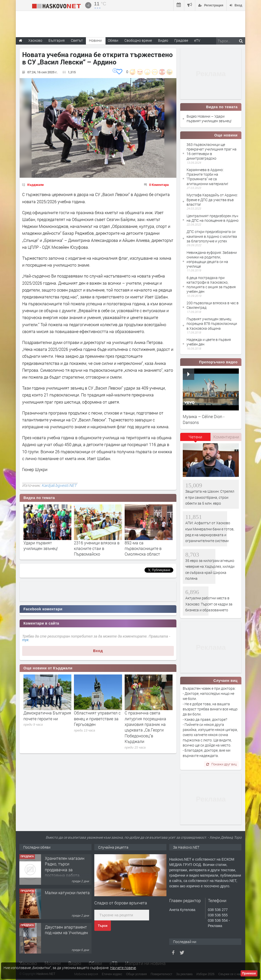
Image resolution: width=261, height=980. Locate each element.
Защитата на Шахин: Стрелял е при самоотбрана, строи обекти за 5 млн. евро (210, 497)
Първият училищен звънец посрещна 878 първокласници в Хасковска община (212, 323)
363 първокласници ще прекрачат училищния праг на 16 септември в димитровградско (212, 151)
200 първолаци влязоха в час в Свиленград (213, 305)
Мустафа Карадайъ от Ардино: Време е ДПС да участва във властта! (212, 199)
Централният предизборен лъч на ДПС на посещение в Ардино (213, 218)
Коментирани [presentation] (226, 437)
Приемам (249, 973)
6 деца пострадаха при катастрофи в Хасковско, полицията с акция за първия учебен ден (211, 285)
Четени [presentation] (195, 437)
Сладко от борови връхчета (121, 903)
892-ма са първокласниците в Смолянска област (143, 548)
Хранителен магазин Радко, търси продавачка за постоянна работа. (65, 867)
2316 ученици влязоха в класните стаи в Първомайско (97, 548)
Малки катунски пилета (67, 893)
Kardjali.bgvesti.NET (59, 485)
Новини (95, 40)
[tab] (195, 439)
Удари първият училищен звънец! (41, 546)
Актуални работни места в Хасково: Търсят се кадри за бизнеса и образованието (209, 604)
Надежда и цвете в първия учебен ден (209, 342)
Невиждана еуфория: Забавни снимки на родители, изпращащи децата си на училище (212, 259)
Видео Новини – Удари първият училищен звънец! (209, 119)
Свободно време (138, 40)
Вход (98, 651)
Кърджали (35, 185)
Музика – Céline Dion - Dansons (204, 419)
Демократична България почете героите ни (47, 716)
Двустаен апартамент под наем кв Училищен (66, 930)
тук (25, 640)
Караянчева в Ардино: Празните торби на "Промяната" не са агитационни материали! (207, 177)
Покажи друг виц (221, 764)
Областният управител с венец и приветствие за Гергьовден (97, 719)
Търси (103, 926)
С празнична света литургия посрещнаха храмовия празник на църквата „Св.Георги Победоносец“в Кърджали (145, 727)
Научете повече (123, 968)
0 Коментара (159, 185)
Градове (181, 40)
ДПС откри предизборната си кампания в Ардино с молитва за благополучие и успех (212, 236)
